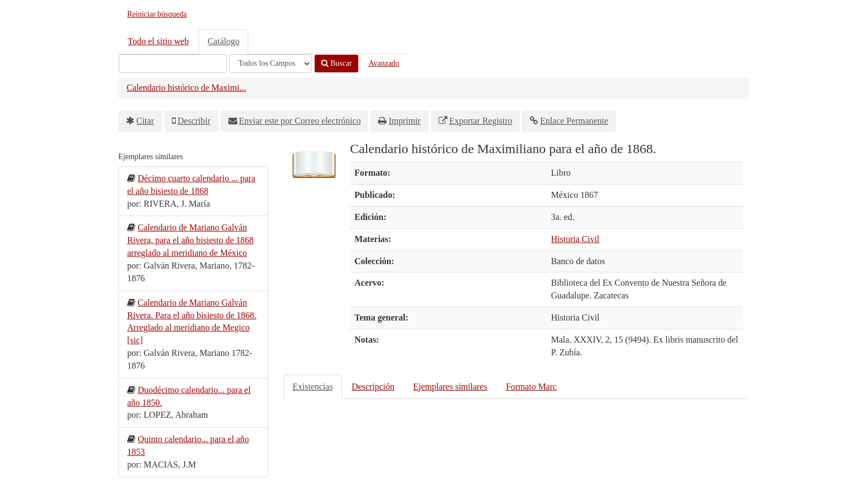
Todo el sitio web (158, 41)
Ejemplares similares (450, 387)
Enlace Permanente (574, 121)
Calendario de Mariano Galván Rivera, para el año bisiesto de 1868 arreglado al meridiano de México (190, 240)
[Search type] (270, 64)
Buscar (336, 63)
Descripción (373, 387)
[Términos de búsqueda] (173, 64)
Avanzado (384, 63)
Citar (145, 121)
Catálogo (223, 41)
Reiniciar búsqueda (157, 14)
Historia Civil (576, 239)
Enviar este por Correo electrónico (300, 121)
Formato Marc (531, 387)
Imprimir (405, 121)
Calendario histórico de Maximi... (186, 88)
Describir (194, 121)
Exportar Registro (480, 121)
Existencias (313, 387)
